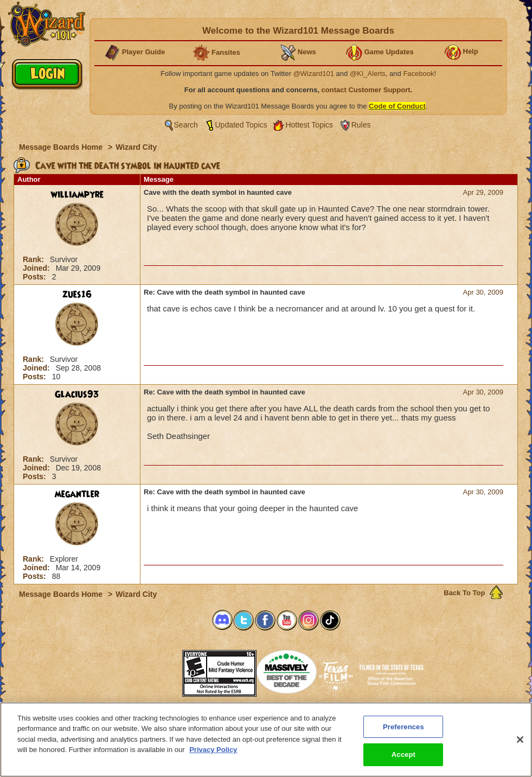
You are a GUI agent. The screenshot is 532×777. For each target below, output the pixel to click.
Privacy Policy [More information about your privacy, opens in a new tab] (213, 751)
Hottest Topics (309, 125)
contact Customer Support (366, 90)
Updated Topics (241, 125)
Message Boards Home (62, 147)
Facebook (418, 74)
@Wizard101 (314, 74)
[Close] (520, 741)
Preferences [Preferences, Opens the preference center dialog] (403, 728)
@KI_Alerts (368, 74)
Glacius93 (77, 394)
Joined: (37, 268)
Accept (403, 756)
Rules (361, 125)
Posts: (36, 277)
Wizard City (136, 147)
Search (186, 125)
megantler (77, 494)
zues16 (77, 295)
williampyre (77, 195)
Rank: (34, 259)
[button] (155, 670)
